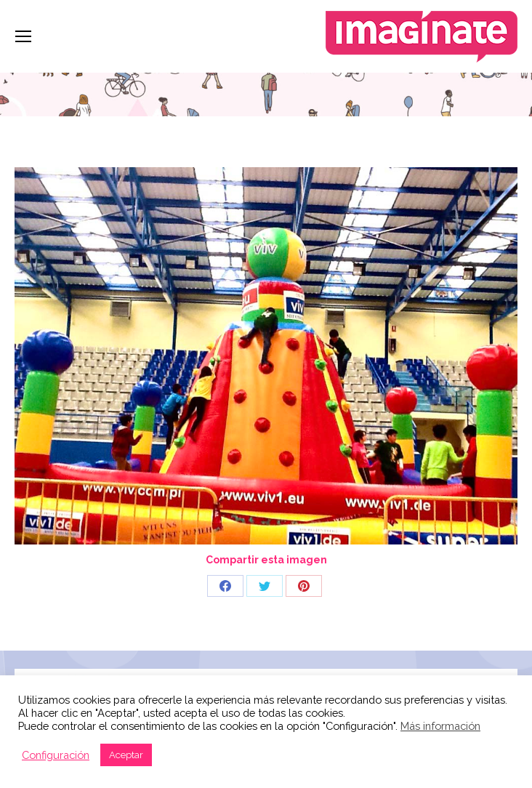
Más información (440, 726)
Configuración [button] (56, 755)
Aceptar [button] (126, 755)
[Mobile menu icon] (23, 36)
